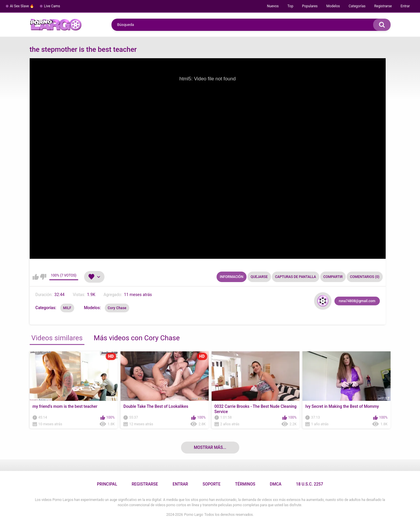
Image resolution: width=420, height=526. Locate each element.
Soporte (211, 484)
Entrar (405, 6)
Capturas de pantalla (296, 277)
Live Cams (52, 6)
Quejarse (259, 277)
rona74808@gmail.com (357, 301)
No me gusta (43, 277)
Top (290, 6)
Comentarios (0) (365, 277)
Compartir (333, 277)
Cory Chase (117, 308)
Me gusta (36, 277)
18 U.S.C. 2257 (310, 484)
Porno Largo (194, 515)
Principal (107, 484)
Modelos (333, 6)
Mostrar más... (210, 447)
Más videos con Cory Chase (137, 338)
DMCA (276, 484)
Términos (245, 484)
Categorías (357, 6)
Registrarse (383, 6)
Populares (310, 6)
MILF (67, 308)
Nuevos (273, 6)
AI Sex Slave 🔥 (22, 6)
